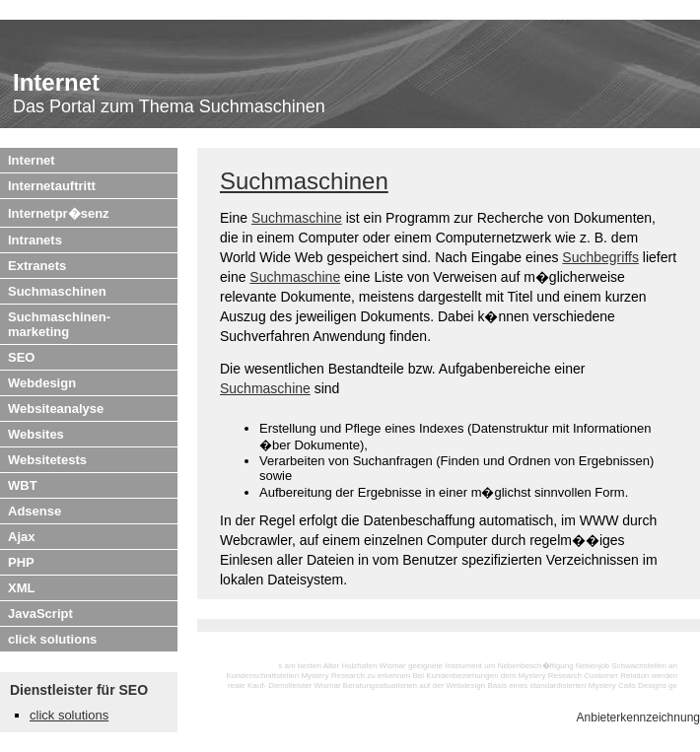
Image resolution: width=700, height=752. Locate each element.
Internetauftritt (52, 186)
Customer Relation (616, 676)
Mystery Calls (612, 685)
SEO (21, 357)
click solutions (52, 639)
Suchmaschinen (57, 291)
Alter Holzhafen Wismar (365, 666)
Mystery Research (332, 676)
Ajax (21, 537)
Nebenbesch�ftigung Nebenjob (554, 666)
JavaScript (40, 614)
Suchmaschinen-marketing (59, 324)
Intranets (35, 240)
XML (21, 588)
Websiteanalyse (56, 409)
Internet (32, 160)
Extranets (37, 266)
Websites (36, 434)
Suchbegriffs (600, 257)
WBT (23, 485)
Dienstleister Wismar (304, 685)
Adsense (35, 511)
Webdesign (42, 383)
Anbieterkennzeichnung (638, 718)
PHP (21, 562)
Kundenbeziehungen (462, 676)
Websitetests (47, 460)
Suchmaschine (297, 218)
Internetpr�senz (59, 213)
